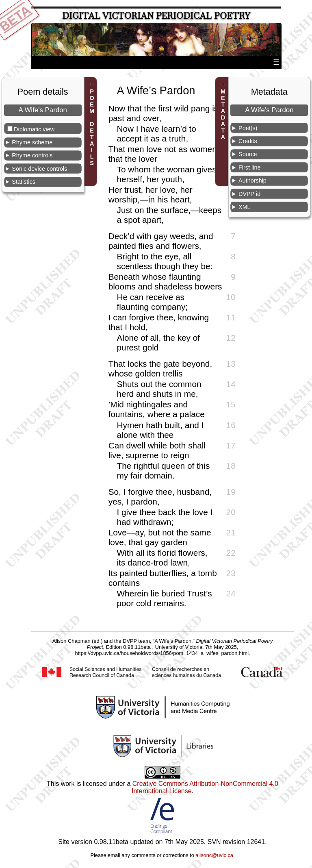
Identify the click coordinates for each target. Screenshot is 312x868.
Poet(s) (248, 128)
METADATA (223, 114)
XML (245, 207)
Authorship (252, 181)
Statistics (24, 182)
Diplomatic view (34, 129)
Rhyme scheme (32, 142)
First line (249, 168)
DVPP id (249, 194)
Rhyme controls (32, 155)
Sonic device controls (39, 169)
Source (248, 154)
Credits (248, 141)
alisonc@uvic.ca (214, 855)
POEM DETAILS (92, 127)
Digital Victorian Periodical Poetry (156, 16)
